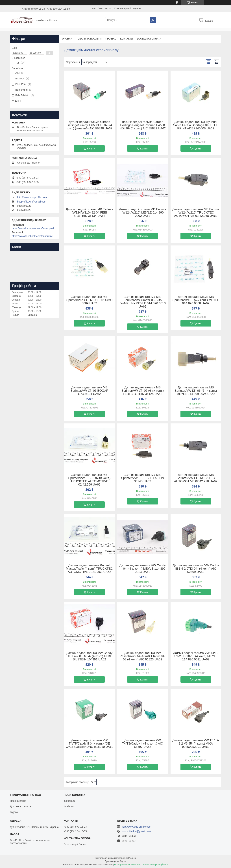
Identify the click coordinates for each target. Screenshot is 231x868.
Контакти (127, 39)
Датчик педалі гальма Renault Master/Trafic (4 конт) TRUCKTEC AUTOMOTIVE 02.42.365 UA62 (89, 569)
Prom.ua (132, 858)
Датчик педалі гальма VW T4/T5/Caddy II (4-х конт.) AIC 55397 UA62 (143, 744)
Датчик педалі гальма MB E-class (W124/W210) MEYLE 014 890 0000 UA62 (143, 213)
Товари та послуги (89, 39)
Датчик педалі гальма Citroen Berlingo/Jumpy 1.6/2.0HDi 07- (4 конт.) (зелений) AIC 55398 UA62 (89, 125)
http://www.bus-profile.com (32, 197)
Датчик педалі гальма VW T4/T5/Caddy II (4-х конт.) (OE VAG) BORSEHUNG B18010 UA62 (89, 744)
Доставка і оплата (149, 39)
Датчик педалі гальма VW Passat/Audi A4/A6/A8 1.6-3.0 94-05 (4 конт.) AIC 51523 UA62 (142, 656)
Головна (66, 39)
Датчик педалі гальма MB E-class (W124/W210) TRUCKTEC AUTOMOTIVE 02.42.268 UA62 (196, 213)
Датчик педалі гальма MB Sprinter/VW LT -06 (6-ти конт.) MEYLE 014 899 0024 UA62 (196, 391)
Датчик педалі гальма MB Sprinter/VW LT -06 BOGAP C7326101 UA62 (89, 391)
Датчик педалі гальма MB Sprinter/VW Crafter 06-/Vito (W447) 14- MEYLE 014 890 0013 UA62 (143, 302)
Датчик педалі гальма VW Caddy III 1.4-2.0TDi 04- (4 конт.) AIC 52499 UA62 (196, 569)
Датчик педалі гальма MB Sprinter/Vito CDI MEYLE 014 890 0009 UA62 (89, 300)
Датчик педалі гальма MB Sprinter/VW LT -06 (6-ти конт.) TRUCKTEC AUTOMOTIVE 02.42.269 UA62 (89, 480)
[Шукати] (153, 20)
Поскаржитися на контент (127, 865)
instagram (69, 801)
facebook (69, 806)
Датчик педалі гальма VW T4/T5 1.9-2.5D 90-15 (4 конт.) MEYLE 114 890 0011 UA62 (196, 656)
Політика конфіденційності (155, 865)
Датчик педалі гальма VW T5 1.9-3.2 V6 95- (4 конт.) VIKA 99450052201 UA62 (196, 744)
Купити (91, 149)
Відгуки (14, 812)
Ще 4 (18, 101)
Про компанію (18, 801)
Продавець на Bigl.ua (115, 861)
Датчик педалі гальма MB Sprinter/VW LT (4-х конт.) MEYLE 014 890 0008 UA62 (196, 300)
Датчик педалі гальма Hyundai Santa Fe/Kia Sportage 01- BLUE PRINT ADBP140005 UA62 (196, 125)
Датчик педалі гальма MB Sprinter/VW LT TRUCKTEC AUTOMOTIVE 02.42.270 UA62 (196, 478)
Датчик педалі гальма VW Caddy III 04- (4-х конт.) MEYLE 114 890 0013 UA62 (143, 569)
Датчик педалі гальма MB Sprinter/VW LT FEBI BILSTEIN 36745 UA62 (142, 478)
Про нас (111, 39)
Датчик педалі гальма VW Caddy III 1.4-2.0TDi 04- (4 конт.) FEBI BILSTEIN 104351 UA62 (89, 656)
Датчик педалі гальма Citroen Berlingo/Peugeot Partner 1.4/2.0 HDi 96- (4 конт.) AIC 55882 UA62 (143, 125)
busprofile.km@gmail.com (32, 202)
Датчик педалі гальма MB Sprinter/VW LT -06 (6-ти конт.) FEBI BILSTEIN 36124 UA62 (143, 391)
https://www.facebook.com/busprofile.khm (34, 236)
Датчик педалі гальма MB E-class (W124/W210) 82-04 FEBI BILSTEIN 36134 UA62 (89, 213)
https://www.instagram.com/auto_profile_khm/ (34, 229)
